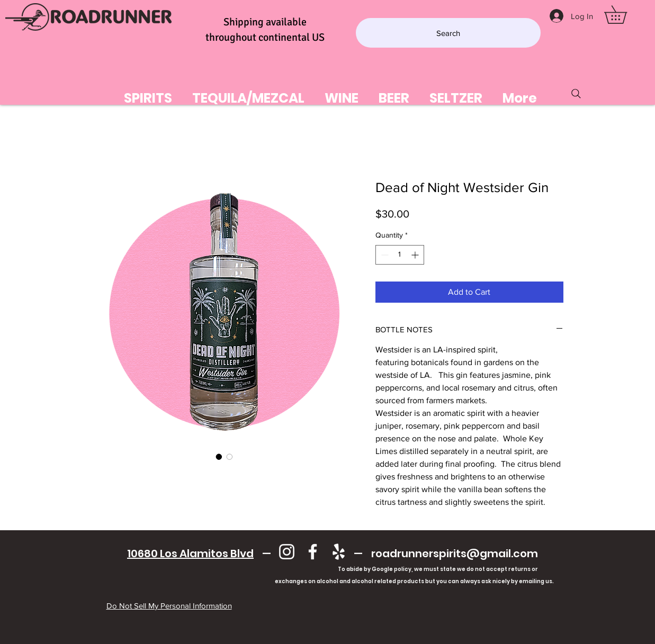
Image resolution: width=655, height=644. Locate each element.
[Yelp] (339, 552)
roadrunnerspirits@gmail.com (455, 554)
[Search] (448, 33)
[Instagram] (287, 552)
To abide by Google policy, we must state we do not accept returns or (438, 569)
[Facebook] (313, 552)
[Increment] (416, 255)
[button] (624, 15)
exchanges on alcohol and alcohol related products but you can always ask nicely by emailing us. (333, 581)
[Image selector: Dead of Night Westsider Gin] (219, 457)
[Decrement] (384, 255)
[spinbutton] (400, 255)
